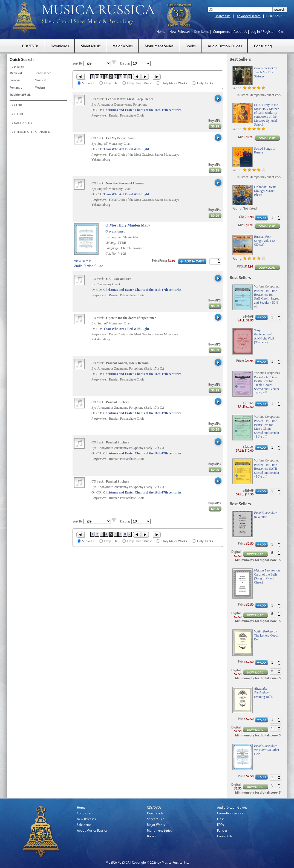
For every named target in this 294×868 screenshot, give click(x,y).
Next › (145, 77)
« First (80, 77)
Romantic (16, 88)
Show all (88, 83)
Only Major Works (174, 83)
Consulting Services (231, 814)
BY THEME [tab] (17, 115)
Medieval (16, 73)
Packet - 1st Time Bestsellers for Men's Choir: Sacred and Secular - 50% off (267, 429)
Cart (281, 32)
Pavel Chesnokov (265, 68)
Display (125, 64)
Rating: (237, 88)
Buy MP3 (214, 121)
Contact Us (225, 837)
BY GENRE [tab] (16, 106)
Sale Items (202, 32)
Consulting (263, 46)
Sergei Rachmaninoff (263, 332)
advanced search (249, 16)
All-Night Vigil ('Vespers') (264, 340)
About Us (240, 32)
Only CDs (111, 83)
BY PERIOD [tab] (17, 68)
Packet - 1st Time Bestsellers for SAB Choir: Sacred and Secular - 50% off (267, 299)
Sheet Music (91, 46)
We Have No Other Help (267, 752)
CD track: (98, 99)
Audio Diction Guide (89, 266)
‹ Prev (136, 77)
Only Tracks (205, 83)
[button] (219, 260)
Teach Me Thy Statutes (264, 74)
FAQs (220, 825)
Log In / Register (263, 32)
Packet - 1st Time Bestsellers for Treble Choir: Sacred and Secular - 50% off (267, 385)
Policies (222, 831)
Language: (113, 248)
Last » (157, 77)
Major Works (123, 46)
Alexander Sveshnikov (261, 690)
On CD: (97, 110)
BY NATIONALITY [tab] (21, 124)
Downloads (60, 46)
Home (161, 32)
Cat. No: (111, 254)
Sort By (78, 64)
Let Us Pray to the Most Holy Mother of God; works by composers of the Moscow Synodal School (266, 115)
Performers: (100, 115)
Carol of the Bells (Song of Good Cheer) (266, 578)
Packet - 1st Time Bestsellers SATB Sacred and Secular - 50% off (267, 471)
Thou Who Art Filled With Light (126, 149)
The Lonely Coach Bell (266, 637)
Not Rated (250, 209)
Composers (221, 32)
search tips (223, 16)
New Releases (180, 32)
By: (94, 104)
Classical (41, 81)
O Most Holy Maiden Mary (128, 225)
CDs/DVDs (30, 46)
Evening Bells (263, 697)
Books (191, 46)
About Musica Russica (92, 831)
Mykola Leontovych (267, 570)
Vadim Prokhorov (265, 631)
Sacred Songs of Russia (265, 150)
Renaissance (43, 73)
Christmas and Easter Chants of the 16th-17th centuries (142, 110)
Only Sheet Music (139, 83)
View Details (83, 261)
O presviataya (115, 231)
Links (221, 819)
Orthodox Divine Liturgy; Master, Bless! (265, 191)
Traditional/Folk (20, 95)
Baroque (15, 81)
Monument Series (159, 46)
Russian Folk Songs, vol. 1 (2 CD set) (264, 241)
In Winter (260, 517)
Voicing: (111, 243)
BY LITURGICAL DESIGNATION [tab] (30, 133)
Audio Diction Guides (225, 46)
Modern (40, 88)
